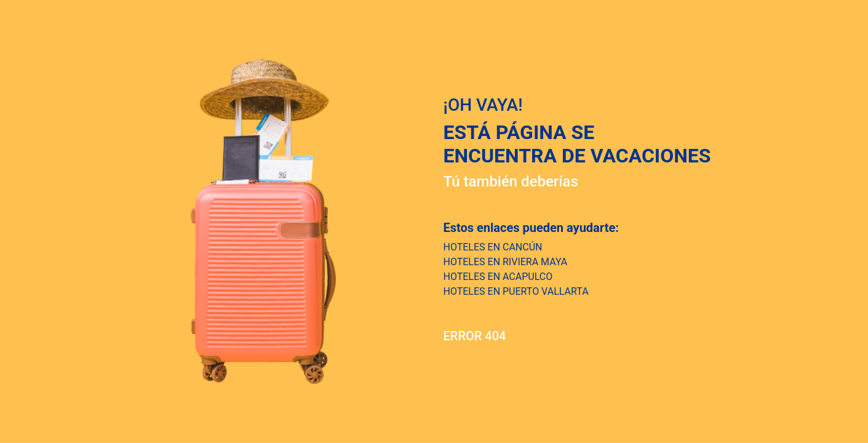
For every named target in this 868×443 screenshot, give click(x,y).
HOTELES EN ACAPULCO (498, 277)
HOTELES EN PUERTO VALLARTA (516, 291)
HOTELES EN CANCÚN (493, 247)
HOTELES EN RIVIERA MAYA (506, 262)
